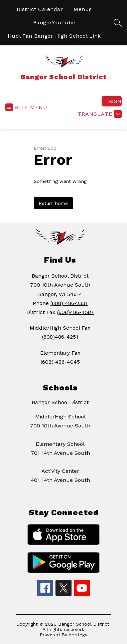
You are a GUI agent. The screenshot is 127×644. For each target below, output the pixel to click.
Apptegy (78, 635)
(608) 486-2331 (69, 303)
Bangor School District (60, 402)
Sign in (115, 101)
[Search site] (118, 23)
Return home (53, 203)
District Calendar (40, 9)
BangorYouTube (54, 23)
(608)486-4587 (76, 312)
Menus (83, 9)
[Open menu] (26, 107)
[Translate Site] (99, 114)
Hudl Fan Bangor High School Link (54, 36)
